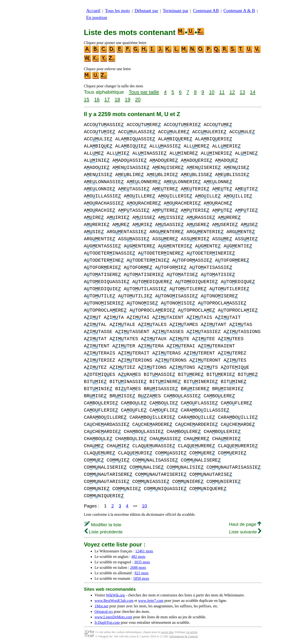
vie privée (192, 632)
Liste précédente (104, 532)
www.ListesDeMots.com (113, 617)
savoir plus (167, 632)
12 (232, 92)
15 (87, 99)
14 (253, 92)
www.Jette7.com (151, 601)
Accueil (93, 11)
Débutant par (146, 11)
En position (97, 17)
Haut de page (245, 524)
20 (138, 99)
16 (97, 99)
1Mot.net (101, 606)
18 (117, 99)
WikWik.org (115, 595)
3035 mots (142, 562)
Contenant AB (206, 11)
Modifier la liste (103, 525)
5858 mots (141, 578)
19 (128, 99)
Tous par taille (144, 92)
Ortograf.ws (104, 612)
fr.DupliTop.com (107, 622)
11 (222, 92)
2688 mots (138, 568)
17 (107, 99)
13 (242, 92)
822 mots (141, 573)
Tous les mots (117, 11)
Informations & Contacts (183, 636)
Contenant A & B (239, 11)
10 (212, 92)
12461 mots (144, 551)
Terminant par (176, 11)
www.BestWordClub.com (114, 601)
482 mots (138, 557)
